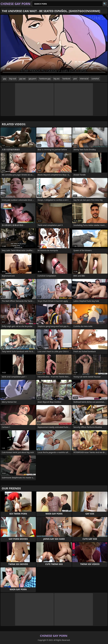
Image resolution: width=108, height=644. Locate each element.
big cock (13, 79)
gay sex (22, 79)
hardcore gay (45, 79)
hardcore (66, 79)
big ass (57, 79)
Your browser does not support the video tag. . (54, 45)
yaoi (75, 79)
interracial (84, 79)
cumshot (95, 79)
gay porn (32, 79)
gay (5, 79)
